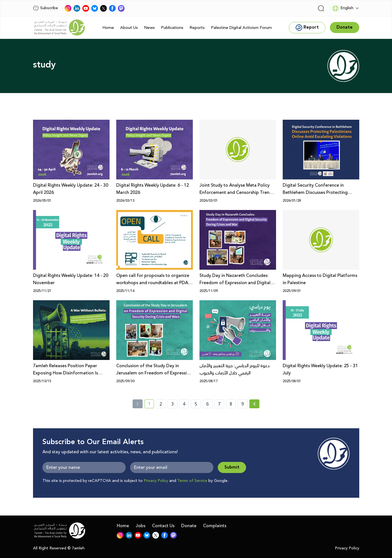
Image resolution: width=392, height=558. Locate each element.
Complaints (215, 526)
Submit (232, 467)
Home (108, 28)
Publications (172, 28)
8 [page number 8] (231, 404)
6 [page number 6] (208, 404)
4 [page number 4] (184, 404)
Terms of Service (192, 481)
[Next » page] (254, 404)
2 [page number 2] (161, 404)
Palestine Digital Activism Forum (241, 28)
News (149, 28)
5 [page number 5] (196, 404)
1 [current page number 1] (151, 405)
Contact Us (163, 526)
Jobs (141, 526)
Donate (189, 526)
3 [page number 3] (172, 404)
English (343, 8)
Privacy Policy (156, 481)
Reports (197, 28)
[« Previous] (138, 404)
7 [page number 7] (219, 404)
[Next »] (255, 404)
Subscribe (45, 8)
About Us (129, 28)
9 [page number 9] (243, 404)
